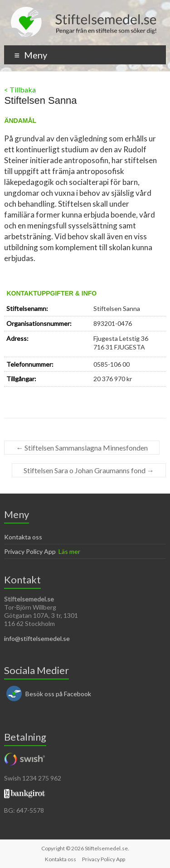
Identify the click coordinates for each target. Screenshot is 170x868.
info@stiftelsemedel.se (37, 638)
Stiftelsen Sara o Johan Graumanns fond (89, 470)
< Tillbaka (20, 90)
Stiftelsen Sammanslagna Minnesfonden (82, 448)
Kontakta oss (23, 537)
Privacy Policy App (30, 551)
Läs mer (69, 551)
